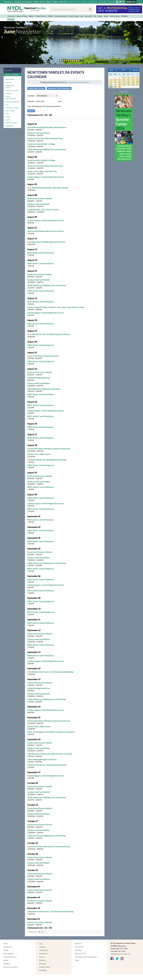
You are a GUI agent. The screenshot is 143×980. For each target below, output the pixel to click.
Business (31, 16)
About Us (111, 2)
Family (36, 2)
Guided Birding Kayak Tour (39, 378)
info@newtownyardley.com (121, 954)
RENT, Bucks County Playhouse (41, 253)
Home (6, 943)
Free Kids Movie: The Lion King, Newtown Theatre (49, 334)
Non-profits (88, 16)
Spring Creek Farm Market (39, 133)
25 (128, 85)
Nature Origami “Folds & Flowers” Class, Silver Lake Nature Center (56, 307)
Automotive (11, 16)
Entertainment (27, 2)
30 (120, 87)
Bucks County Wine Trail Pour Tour (42, 171)
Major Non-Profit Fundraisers (59, 88)
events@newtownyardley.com (78, 82)
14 (111, 82)
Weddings (124, 16)
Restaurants (9, 2)
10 (124, 80)
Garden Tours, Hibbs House (39, 454)
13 (137, 80)
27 (137, 85)
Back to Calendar (12, 75)
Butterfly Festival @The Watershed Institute (47, 127)
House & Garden (74, 16)
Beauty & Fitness (22, 16)
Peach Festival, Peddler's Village (41, 144)
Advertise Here (80, 954)
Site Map (78, 950)
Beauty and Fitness (10, 86)
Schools (42, 2)
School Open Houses (36, 88)
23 (120, 85)
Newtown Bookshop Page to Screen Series (46, 231)
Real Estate (63, 2)
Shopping (17, 2)
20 (137, 82)
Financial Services (41, 16)
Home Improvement (61, 16)
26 (133, 85)
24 (124, 85)
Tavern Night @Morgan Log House (42, 759)
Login (77, 960)
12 (133, 80)
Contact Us (79, 947)
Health (49, 2)
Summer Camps (115, 16)
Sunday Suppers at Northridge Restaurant (46, 177)
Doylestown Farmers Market (40, 198)
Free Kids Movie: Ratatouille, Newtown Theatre (48, 188)
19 (133, 82)
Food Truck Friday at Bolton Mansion (43, 356)
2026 (111, 70)
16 (120, 82)
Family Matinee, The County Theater (43, 210)
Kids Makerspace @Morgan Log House (44, 389)
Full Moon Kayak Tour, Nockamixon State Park (47, 460)
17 (124, 82)
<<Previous (32, 932)
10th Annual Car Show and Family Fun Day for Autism (50, 754)
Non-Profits (10, 111)
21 (111, 85)
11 (128, 80)
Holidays (7, 964)
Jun (123, 70)
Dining (6, 950)
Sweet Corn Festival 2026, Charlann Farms (45, 138)
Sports (106, 16)
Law (82, 16)
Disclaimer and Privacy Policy (86, 957)
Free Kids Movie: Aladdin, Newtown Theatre (46, 242)
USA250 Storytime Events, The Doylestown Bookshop (50, 672)
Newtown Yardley (81, 2)
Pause (82, 61)
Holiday (50, 16)
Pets (95, 16)
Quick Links (103, 2)
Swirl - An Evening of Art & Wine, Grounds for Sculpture (51, 732)
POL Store (11, 19)
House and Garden (12, 102)
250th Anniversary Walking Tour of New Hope (47, 149)
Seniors (100, 16)
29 (115, 87)
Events (71, 2)
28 (111, 87)
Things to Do (93, 2)
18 (128, 82)
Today (135, 70)
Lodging (55, 2)
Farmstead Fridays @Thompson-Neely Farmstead (49, 449)
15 (115, 82)
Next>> (43, 932)
